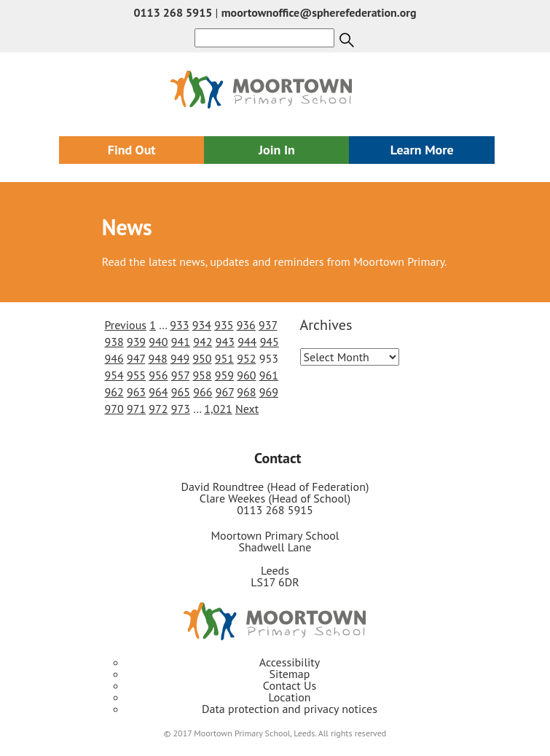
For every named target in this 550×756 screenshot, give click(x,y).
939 (136, 342)
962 (114, 392)
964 (158, 392)
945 (270, 342)
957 (180, 375)
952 (246, 358)
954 (114, 375)
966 (203, 392)
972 (158, 409)
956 (158, 375)
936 (246, 325)
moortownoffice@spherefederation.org (319, 12)
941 (181, 342)
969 (269, 392)
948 (157, 358)
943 (225, 342)
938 (114, 342)
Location (289, 697)
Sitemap (290, 674)
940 (158, 342)
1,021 (218, 409)
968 (246, 392)
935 (224, 325)
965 (181, 392)
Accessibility (290, 662)
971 (136, 409)
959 (224, 375)
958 (202, 375)
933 (179, 325)
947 (136, 358)
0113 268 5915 (173, 12)
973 (181, 409)
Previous (125, 325)
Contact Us (290, 685)
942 (203, 342)
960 (246, 375)
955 (136, 375)
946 (114, 358)
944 (247, 342)
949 (180, 358)
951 (224, 358)
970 (114, 409)
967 (225, 392)
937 (268, 325)
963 (136, 392)
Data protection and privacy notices (290, 709)
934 (202, 325)
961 (269, 375)
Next (247, 409)
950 (202, 358)
